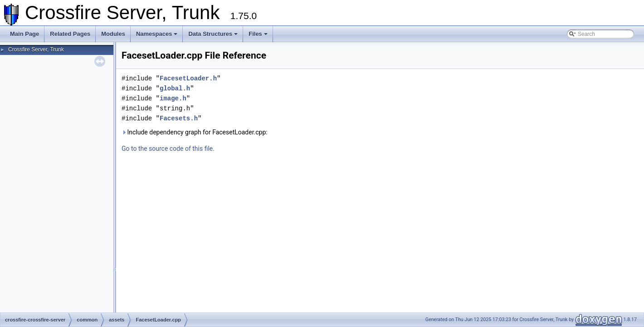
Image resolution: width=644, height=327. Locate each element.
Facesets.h (179, 118)
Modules (113, 34)
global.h (175, 88)
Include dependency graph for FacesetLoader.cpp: (195, 132)
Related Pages (70, 34)
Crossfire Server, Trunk (36, 50)
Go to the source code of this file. (168, 149)
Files (258, 34)
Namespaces (157, 34)
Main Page (24, 34)
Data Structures (213, 34)
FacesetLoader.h (188, 78)
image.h (173, 98)
